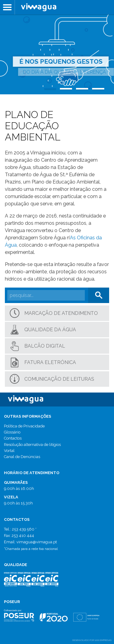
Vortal (9, 451)
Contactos (13, 438)
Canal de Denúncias (22, 457)
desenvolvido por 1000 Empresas (92, 640)
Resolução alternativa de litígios (32, 445)
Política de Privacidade (24, 426)
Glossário (12, 432)
